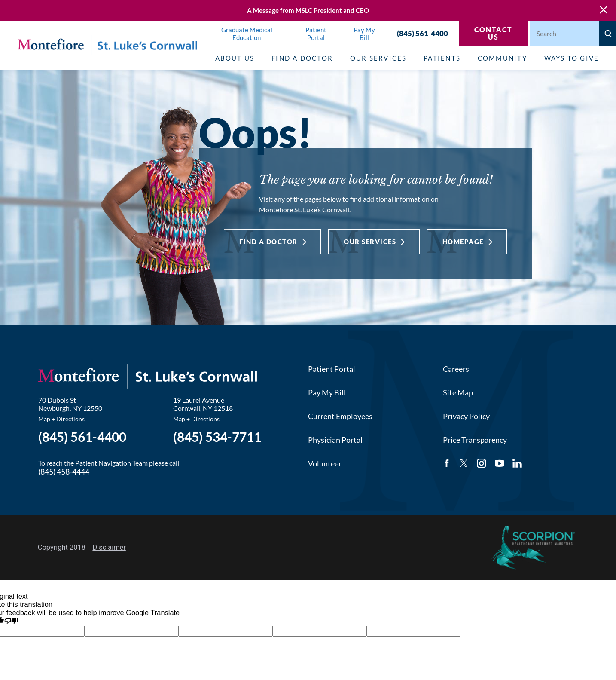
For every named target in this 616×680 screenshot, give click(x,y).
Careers (456, 369)
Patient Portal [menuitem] (316, 34)
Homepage (463, 242)
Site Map (458, 392)
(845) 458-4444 (64, 472)
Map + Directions (61, 419)
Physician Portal (335, 440)
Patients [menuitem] (442, 58)
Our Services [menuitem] (378, 58)
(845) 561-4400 (422, 34)
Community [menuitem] (502, 58)
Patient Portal (332, 369)
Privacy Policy (466, 416)
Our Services (370, 242)
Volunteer (325, 463)
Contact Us (494, 33)
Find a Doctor (268, 242)
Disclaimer (109, 547)
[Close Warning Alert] (604, 10)
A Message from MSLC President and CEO (308, 11)
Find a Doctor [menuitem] (302, 58)
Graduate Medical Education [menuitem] (247, 34)
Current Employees (340, 416)
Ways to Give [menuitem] (572, 58)
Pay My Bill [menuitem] (364, 34)
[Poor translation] (11, 621)
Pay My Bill (327, 392)
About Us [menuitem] (235, 58)
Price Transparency (475, 440)
